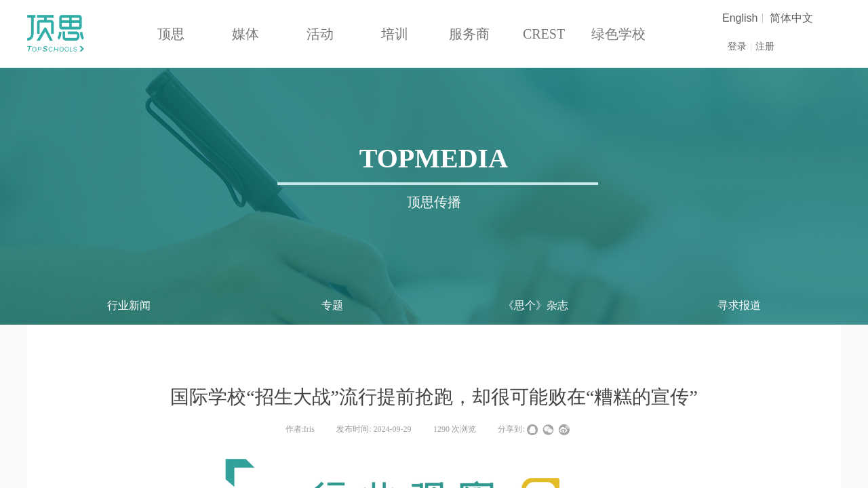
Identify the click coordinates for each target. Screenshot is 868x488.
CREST (544, 34)
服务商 (469, 34)
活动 (320, 34)
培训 (395, 34)
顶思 (171, 34)
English (740, 18)
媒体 (245, 34)
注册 (765, 46)
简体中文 (791, 18)
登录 (737, 46)
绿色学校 (618, 34)
